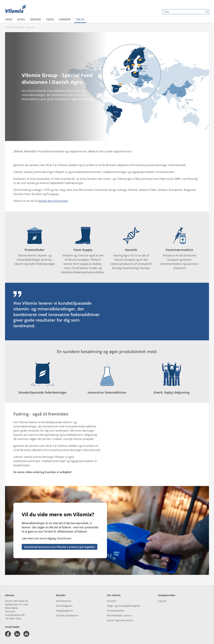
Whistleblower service (119, 615)
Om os (80, 19)
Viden (50, 19)
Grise (9, 19)
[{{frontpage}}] (16, 9)
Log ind (162, 601)
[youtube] (26, 634)
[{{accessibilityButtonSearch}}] (206, 12)
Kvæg (21, 19)
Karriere (65, 19)
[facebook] (8, 634)
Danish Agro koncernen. (53, 201)
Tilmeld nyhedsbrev (67, 615)
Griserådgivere (64, 606)
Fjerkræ (36, 19)
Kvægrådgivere (64, 611)
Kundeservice (64, 601)
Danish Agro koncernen (120, 620)
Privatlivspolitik (115, 611)
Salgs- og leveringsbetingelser (124, 606)
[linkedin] (17, 634)
